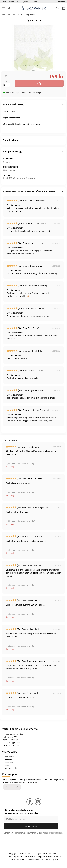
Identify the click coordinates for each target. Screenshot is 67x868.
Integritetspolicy (11, 768)
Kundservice (9, 757)
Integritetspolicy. (56, 833)
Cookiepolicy (9, 762)
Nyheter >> (26, 2)
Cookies (7, 765)
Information (61, 2)
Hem (3, 15)
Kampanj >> (39, 2)
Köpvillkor (8, 760)
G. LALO (7, 162)
